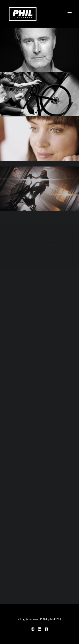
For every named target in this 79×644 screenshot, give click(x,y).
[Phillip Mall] (23, 14)
